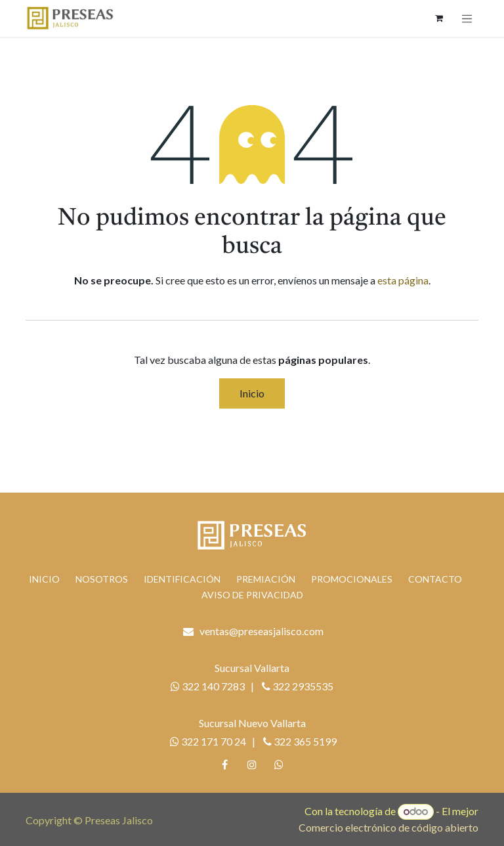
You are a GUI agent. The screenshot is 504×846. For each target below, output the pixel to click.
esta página (403, 280)
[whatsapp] (279, 765)
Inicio (252, 393)
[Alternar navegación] (467, 18)
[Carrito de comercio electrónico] (439, 18)
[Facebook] (225, 765)
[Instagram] (252, 765)
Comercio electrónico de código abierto (388, 827)
